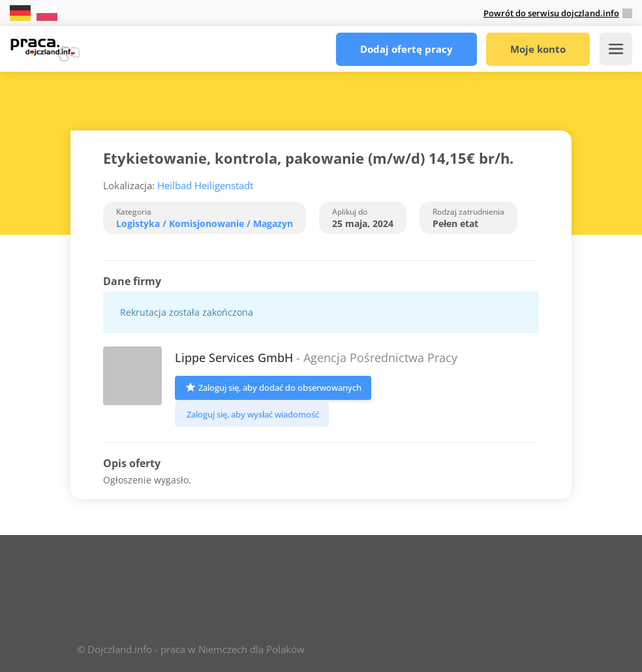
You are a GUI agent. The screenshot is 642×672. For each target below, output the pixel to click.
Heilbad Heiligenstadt (205, 185)
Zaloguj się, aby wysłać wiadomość (252, 414)
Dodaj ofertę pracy (406, 49)
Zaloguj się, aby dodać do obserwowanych (273, 387)
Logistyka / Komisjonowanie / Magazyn (205, 223)
